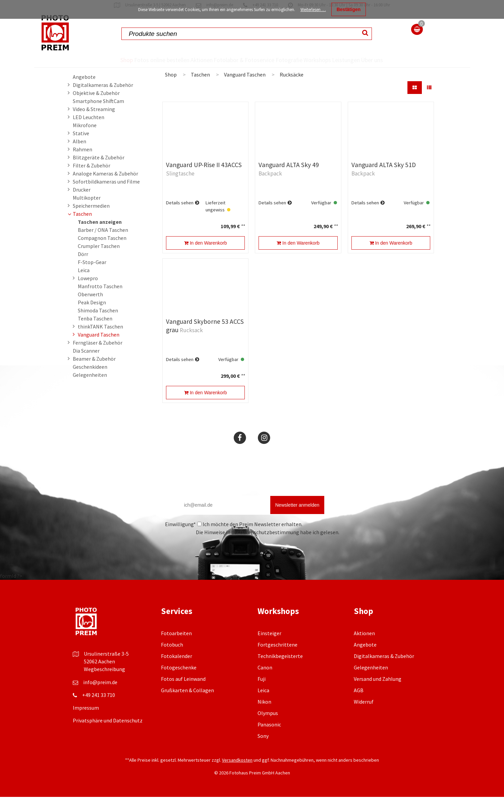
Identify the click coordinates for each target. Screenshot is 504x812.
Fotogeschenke (179, 682)
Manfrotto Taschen (100, 301)
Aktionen (187, 60)
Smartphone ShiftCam (98, 116)
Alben (79, 156)
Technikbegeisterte (280, 671)
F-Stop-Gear (92, 277)
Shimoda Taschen (98, 325)
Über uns (396, 67)
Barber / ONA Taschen (103, 245)
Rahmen (82, 164)
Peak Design (92, 317)
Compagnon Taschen (102, 253)
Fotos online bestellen (138, 67)
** (243, 241)
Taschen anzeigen (100, 237)
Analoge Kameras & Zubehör (105, 189)
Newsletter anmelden (297, 520)
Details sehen (180, 218)
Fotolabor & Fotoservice (227, 67)
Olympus (268, 728)
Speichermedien (91, 221)
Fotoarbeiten (176, 648)
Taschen (82, 229)
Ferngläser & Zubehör (98, 358)
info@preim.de (100, 697)
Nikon (264, 717)
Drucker (82, 205)
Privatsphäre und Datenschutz (108, 735)
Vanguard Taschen (99, 350)
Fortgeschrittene (277, 660)
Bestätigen (349, 9)
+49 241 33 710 (99, 710)
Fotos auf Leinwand (183, 694)
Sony (263, 751)
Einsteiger (269, 648)
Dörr (83, 269)
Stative (81, 148)
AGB (359, 705)
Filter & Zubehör (92, 181)
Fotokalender (177, 671)
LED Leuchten (89, 132)
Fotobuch (172, 660)
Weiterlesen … (313, 10)
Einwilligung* (180, 539)
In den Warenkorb (206, 258)
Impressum (86, 723)
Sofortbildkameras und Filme (106, 197)
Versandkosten (237, 775)
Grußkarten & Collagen (187, 705)
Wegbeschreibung (104, 684)
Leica (84, 285)
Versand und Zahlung (378, 694)
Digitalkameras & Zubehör (103, 100)
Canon (265, 682)
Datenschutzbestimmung (269, 547)
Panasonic (269, 740)
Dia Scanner (86, 366)
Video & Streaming (94, 124)
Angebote (84, 92)
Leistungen (362, 60)
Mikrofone (85, 140)
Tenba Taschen (95, 334)
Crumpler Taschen (99, 261)
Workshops (321, 60)
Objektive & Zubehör (96, 108)
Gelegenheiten (90, 390)
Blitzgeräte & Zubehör (99, 172)
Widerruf (364, 717)
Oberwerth (90, 309)
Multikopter (87, 213)
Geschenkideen (90, 382)
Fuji (262, 694)
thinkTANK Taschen (100, 342)
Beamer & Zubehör (94, 374)
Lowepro (88, 293)
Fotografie (281, 60)
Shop (102, 60)
